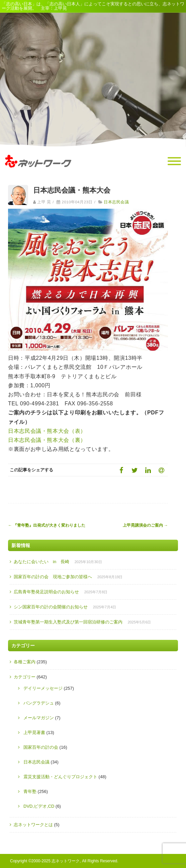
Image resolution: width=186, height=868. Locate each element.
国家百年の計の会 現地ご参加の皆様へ (53, 577)
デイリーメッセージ (43, 688)
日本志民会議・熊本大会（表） (47, 431)
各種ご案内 (25, 662)
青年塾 (30, 791)
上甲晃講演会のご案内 (145, 525)
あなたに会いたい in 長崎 (41, 562)
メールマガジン (39, 718)
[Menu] (174, 161)
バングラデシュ (39, 703)
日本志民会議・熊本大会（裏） (47, 440)
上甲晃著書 (34, 732)
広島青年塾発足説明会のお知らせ (46, 592)
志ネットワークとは (33, 825)
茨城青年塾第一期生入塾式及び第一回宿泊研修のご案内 (68, 622)
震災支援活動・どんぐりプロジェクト (60, 777)
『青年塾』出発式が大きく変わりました (47, 525)
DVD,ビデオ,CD (39, 806)
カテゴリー (25, 677)
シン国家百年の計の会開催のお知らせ (51, 607)
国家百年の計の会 (41, 747)
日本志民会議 (116, 202)
